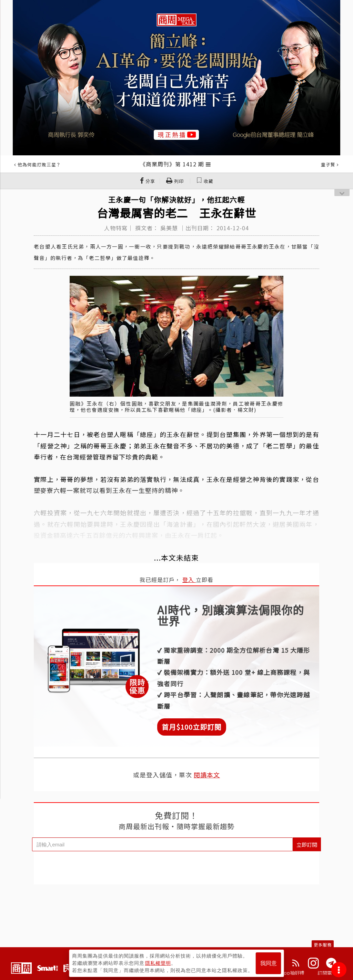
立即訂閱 (307, 845)
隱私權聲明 (158, 963)
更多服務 (323, 945)
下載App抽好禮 (288, 973)
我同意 (269, 963)
